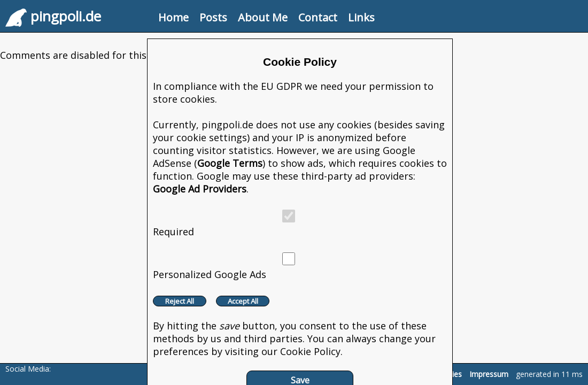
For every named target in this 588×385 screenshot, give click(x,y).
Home (173, 17)
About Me (263, 17)
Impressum (489, 374)
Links (361, 17)
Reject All (180, 301)
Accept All (243, 301)
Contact (318, 17)
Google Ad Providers (200, 189)
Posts (213, 17)
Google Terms (230, 163)
